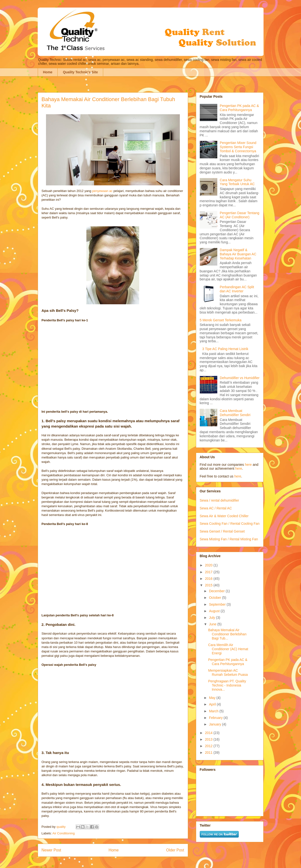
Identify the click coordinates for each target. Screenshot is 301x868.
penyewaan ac (102, 191)
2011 (209, 753)
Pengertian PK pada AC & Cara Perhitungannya (239, 108)
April (213, 704)
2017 (209, 572)
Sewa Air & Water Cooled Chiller (224, 516)
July (213, 618)
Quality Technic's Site (80, 72)
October (216, 598)
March (214, 711)
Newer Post (51, 850)
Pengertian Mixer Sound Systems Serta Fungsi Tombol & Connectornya (238, 147)
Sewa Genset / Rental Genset (222, 531)
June (213, 624)
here (248, 465)
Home (48, 72)
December (217, 591)
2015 (209, 585)
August (215, 611)
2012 (209, 746)
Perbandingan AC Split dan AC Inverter (237, 289)
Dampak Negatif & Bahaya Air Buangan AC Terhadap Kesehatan (238, 254)
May (213, 698)
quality (61, 827)
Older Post (175, 850)
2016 (209, 579)
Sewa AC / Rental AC (216, 508)
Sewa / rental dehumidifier (219, 500)
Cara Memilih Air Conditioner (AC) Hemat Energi (228, 649)
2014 (209, 733)
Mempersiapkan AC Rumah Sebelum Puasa (228, 672)
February (216, 718)
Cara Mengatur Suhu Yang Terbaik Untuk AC (237, 182)
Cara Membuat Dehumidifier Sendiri (235, 413)
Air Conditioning (64, 833)
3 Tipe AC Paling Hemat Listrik (225, 349)
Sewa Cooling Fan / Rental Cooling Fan (230, 524)
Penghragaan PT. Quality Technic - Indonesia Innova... (227, 685)
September (218, 604)
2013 (209, 739)
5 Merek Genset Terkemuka (221, 320)
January (216, 724)
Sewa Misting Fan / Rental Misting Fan (229, 539)
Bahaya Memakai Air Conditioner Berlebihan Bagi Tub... (227, 634)
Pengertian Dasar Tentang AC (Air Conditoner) (239, 215)
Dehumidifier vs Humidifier (240, 378)
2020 (209, 565)
